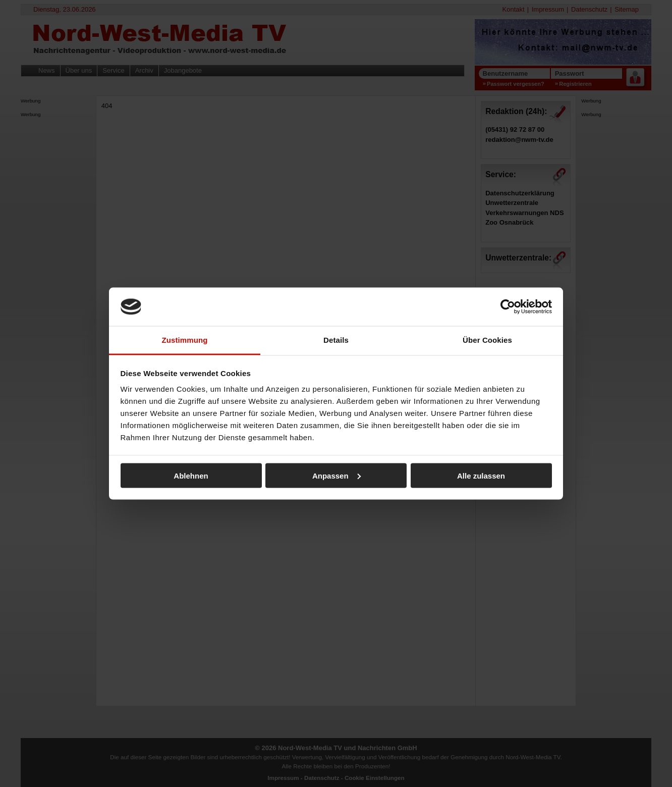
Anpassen (337, 475)
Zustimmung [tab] (185, 340)
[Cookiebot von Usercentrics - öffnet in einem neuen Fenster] (508, 306)
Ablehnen (191, 475)
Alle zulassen (481, 475)
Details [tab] (336, 340)
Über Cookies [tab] (487, 340)
